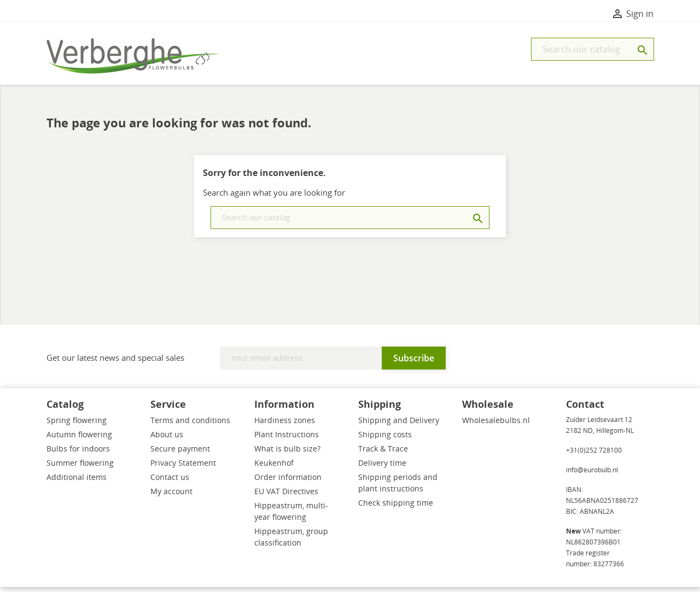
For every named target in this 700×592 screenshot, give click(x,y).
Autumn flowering (79, 439)
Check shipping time (396, 508)
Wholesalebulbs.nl (496, 425)
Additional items (77, 482)
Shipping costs (385, 439)
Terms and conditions (190, 425)
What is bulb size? (287, 453)
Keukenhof (274, 468)
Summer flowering (80, 468)
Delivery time (382, 468)
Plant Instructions (287, 439)
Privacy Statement (183, 468)
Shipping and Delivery (399, 425)
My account (171, 496)
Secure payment (180, 453)
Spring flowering (77, 425)
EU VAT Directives (286, 496)
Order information (288, 482)
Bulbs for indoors (78, 453)
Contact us (170, 482)
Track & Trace (383, 453)
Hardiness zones (285, 425)
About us (167, 439)
